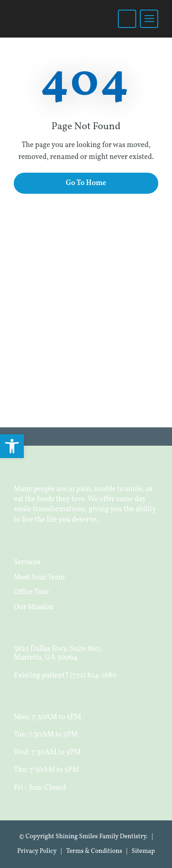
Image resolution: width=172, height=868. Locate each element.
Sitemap (143, 851)
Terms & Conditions (94, 851)
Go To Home (86, 183)
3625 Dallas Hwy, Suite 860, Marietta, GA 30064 (58, 653)
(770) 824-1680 (93, 676)
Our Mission (34, 607)
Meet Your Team (39, 578)
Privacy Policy (37, 851)
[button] (12, 446)
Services (27, 562)
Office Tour (31, 592)
